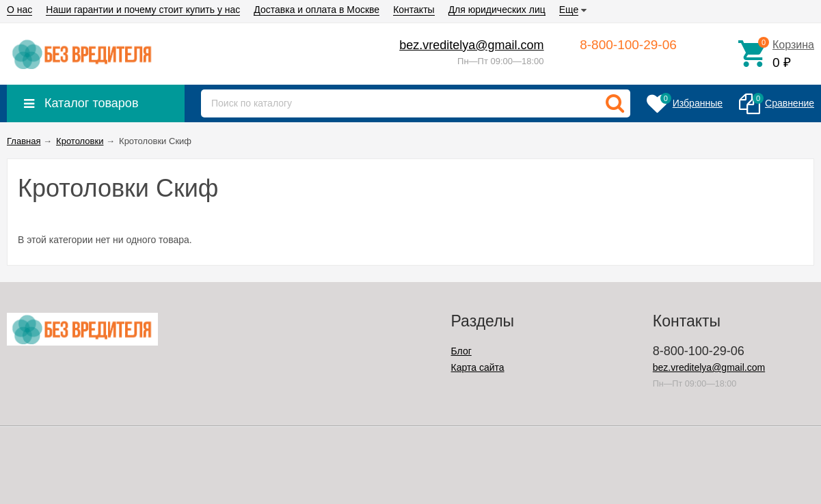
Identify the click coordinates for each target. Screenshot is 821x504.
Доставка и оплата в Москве (317, 10)
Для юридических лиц (497, 10)
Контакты (414, 10)
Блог (461, 351)
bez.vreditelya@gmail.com (471, 45)
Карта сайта (478, 367)
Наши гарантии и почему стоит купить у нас (143, 10)
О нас (19, 10)
